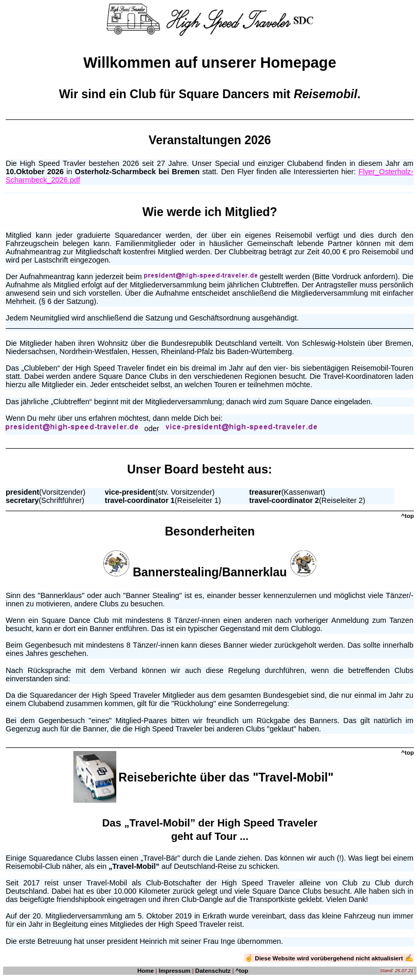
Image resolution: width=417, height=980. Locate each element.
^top (242, 971)
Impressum (174, 971)
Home (146, 971)
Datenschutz (213, 971)
